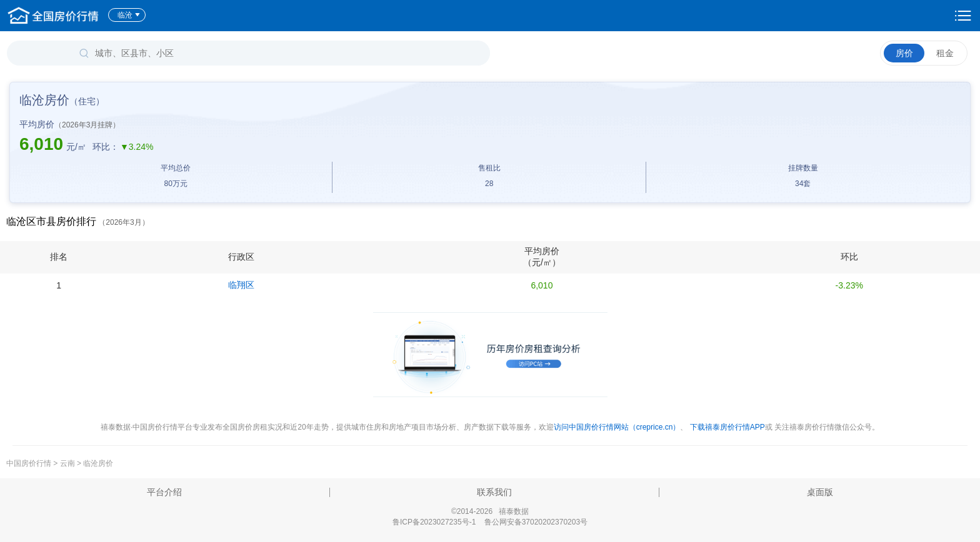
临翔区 (241, 285)
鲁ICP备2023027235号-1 (434, 522)
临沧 (129, 15)
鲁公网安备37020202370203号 (536, 522)
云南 (67, 463)
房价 (904, 53)
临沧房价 (98, 463)
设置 (963, 16)
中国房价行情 (30, 463)
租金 (945, 53)
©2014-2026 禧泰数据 (490, 511)
